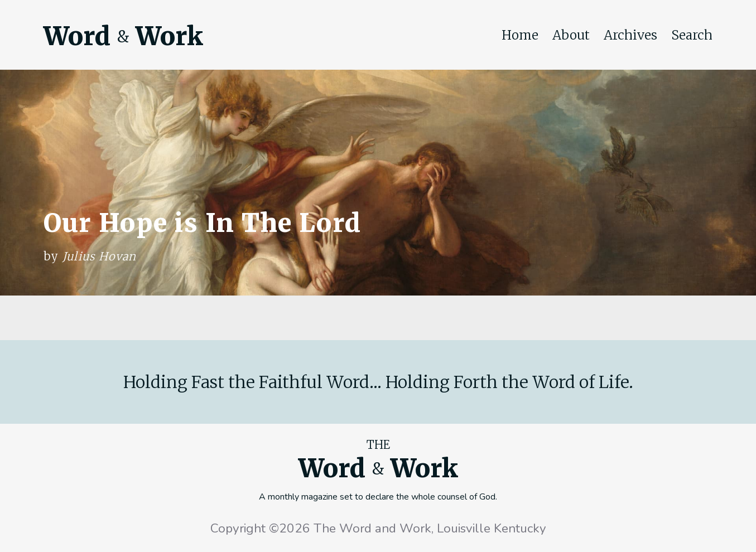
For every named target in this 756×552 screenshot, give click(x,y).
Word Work (123, 36)
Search (692, 35)
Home (520, 35)
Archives (630, 35)
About (571, 35)
